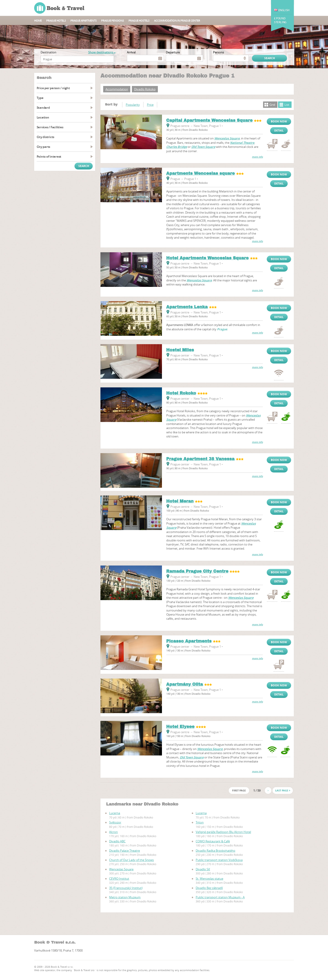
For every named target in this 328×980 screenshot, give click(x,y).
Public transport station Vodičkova (219, 860)
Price (150, 105)
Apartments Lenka (187, 307)
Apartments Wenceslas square (201, 173)
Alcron (113, 832)
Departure (173, 52)
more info (257, 157)
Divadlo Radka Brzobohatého (215, 851)
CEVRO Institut (119, 879)
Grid (272, 105)
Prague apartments (83, 21)
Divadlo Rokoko (145, 89)
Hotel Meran (180, 501)
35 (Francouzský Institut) (126, 888)
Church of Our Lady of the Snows (131, 860)
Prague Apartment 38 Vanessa (200, 459)
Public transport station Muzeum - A (220, 897)
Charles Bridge (177, 147)
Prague (222, 329)
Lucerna (115, 813)
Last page (283, 790)
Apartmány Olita (185, 684)
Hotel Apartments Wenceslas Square (208, 258)
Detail (279, 130)
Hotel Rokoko (181, 393)
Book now (279, 121)
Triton (200, 822)
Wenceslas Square (227, 138)
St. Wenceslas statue (209, 879)
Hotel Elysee (180, 727)
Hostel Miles (180, 350)
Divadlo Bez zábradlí (209, 888)
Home (38, 21)
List (287, 105)
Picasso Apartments (189, 641)
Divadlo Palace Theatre (124, 851)
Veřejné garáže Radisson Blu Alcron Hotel (223, 832)
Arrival (131, 52)
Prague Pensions (113, 21)
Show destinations (102, 52)
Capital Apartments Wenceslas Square (209, 120)
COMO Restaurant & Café (213, 841)
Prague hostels (139, 21)
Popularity (133, 105)
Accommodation (117, 89)
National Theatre (242, 143)
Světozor (115, 822)
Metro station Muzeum (125, 897)
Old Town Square (203, 147)
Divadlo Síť (203, 869)
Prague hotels (56, 21)
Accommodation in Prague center (177, 21)
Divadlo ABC (117, 841)
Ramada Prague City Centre (197, 571)
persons (218, 52)
